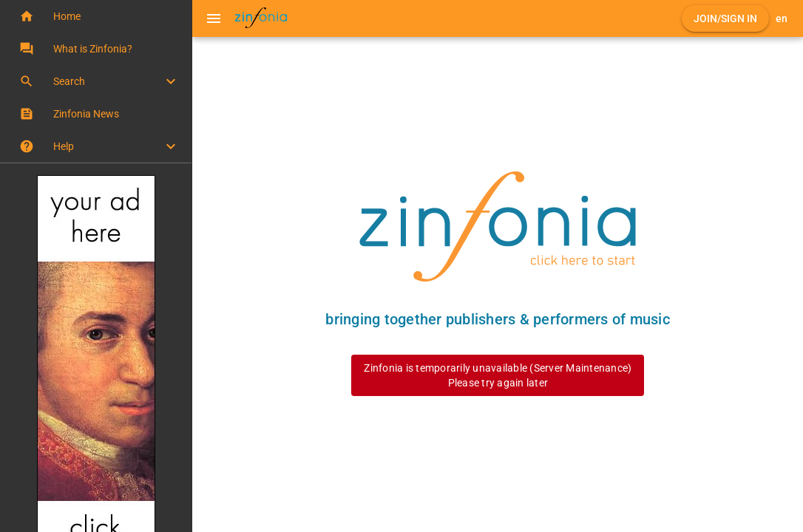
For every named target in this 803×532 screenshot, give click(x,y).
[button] (96, 16)
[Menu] (214, 18)
